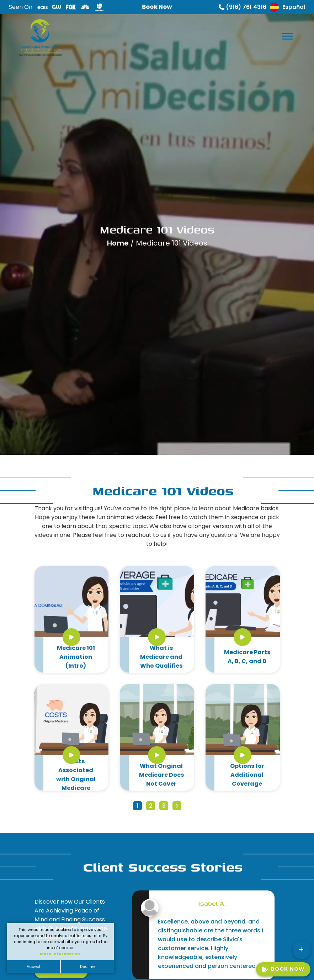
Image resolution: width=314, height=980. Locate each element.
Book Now (283, 969)
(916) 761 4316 (243, 7)
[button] (287, 35)
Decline (87, 966)
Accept (34, 966)
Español (288, 7)
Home (119, 243)
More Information (60, 954)
